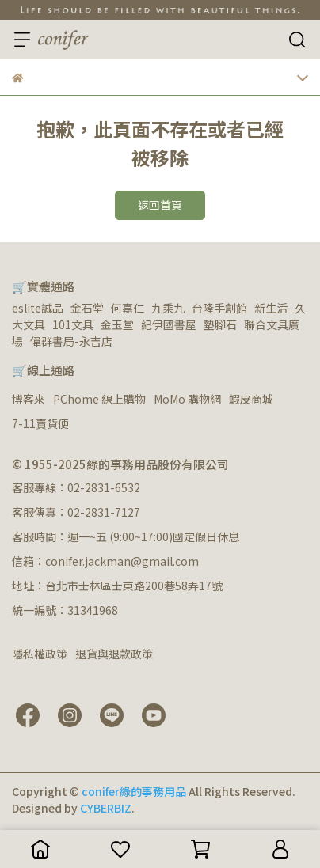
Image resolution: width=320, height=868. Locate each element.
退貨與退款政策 (114, 654)
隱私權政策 (40, 654)
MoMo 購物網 (187, 399)
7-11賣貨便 (40, 423)
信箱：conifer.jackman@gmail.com (105, 561)
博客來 (29, 399)
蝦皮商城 (251, 399)
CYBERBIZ (106, 808)
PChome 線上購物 (99, 399)
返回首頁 (160, 205)
